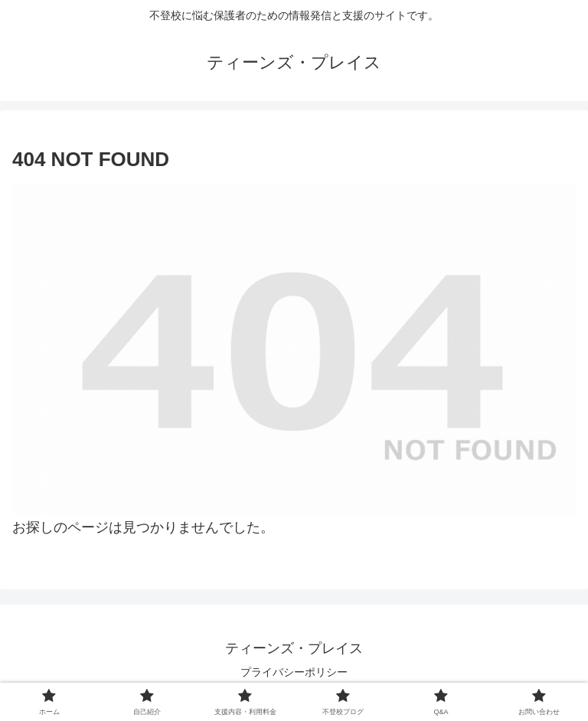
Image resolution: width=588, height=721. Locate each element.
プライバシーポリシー (294, 672)
